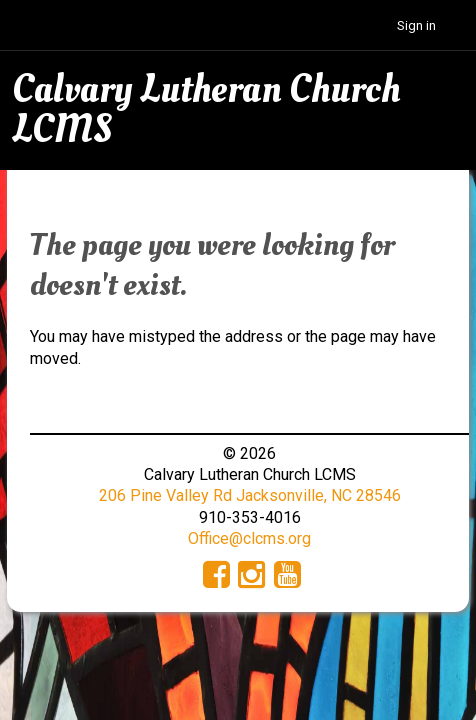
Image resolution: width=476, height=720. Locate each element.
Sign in (416, 25)
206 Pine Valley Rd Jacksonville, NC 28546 (250, 495)
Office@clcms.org (249, 538)
